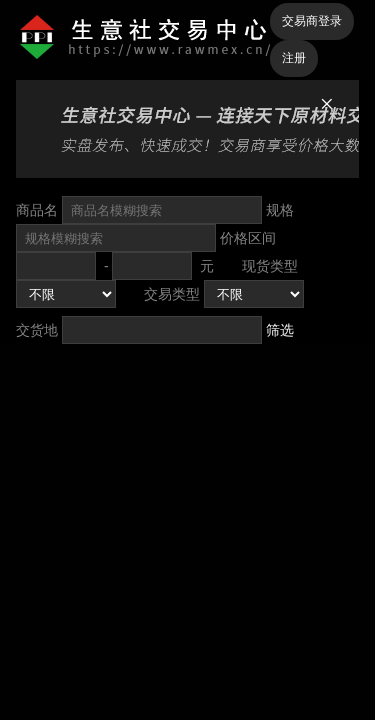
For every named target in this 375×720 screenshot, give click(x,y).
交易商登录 (312, 21)
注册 (294, 58)
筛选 (280, 330)
